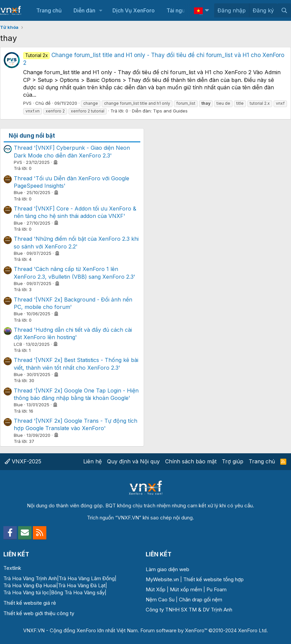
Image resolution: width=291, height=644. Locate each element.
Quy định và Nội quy (133, 461)
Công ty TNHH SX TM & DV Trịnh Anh (189, 610)
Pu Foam (216, 589)
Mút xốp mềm (186, 589)
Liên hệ (92, 461)
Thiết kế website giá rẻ (30, 603)
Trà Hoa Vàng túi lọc (26, 592)
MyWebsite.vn (162, 579)
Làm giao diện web (167, 569)
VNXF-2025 (23, 461)
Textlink (12, 568)
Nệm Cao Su (160, 600)
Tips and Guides (170, 111)
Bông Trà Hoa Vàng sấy (78, 592)
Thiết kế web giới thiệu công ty (39, 613)
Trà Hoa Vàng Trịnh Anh (30, 578)
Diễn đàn (84, 10)
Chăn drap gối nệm (201, 600)
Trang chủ (49, 10)
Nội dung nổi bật (32, 136)
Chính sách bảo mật (191, 461)
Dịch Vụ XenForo (134, 10)
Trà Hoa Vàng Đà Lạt (82, 585)
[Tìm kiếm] (284, 10)
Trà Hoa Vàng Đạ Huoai (30, 585)
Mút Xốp (156, 589)
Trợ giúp (233, 461)
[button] (101, 10)
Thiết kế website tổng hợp (213, 579)
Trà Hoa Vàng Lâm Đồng (87, 578)
